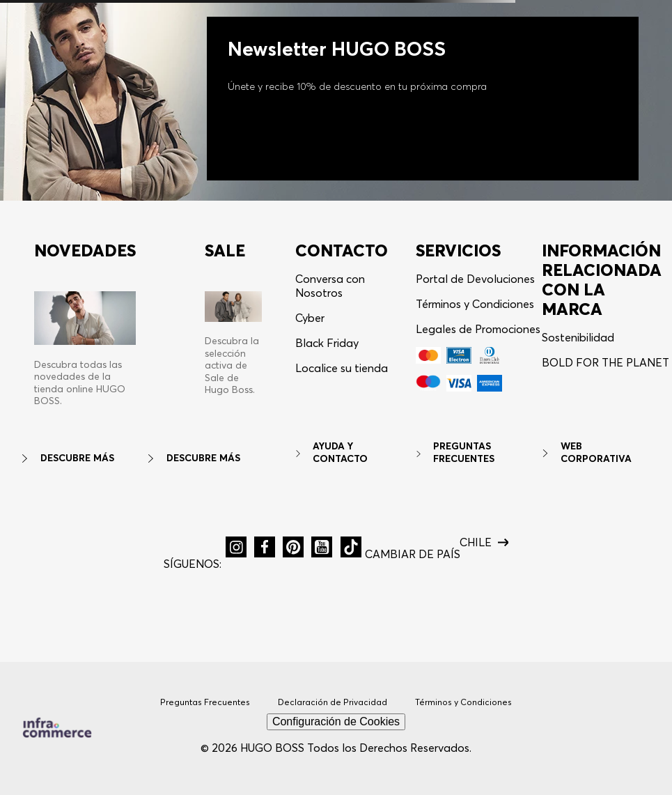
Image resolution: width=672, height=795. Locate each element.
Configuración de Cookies (336, 721)
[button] (236, 547)
